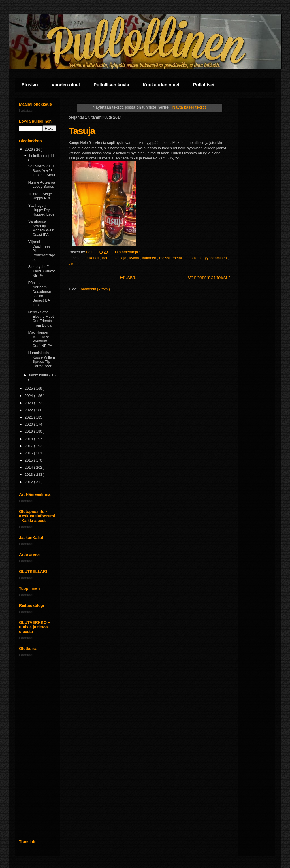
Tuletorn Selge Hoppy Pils (40, 196)
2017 (29, 446)
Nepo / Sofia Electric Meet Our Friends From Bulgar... (42, 319)
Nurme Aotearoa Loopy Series (41, 185)
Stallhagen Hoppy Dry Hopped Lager (42, 210)
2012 (29, 482)
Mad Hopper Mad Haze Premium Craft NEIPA (40, 339)
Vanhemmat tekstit (209, 278)
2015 (29, 460)
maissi (165, 258)
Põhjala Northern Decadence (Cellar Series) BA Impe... (40, 294)
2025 (29, 388)
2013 (29, 474)
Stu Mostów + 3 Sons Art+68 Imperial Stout (41, 170)
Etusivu (30, 85)
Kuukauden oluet (161, 85)
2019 (29, 431)
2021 (29, 417)
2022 (29, 410)
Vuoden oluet (66, 85)
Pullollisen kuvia (111, 85)
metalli (179, 258)
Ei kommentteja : (127, 252)
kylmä (135, 258)
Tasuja (82, 131)
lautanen (150, 258)
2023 (29, 403)
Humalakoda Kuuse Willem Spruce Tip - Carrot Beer (41, 359)
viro (72, 264)
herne (107, 258)
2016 (29, 453)
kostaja (121, 258)
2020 (29, 424)
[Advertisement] (37, 748)
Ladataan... (28, 111)
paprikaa (194, 258)
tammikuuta (39, 375)
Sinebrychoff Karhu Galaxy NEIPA (41, 271)
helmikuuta (39, 156)
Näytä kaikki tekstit (189, 107)
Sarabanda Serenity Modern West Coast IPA (41, 228)
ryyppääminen (216, 258)
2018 (29, 439)
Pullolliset (204, 85)
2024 (29, 396)
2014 (29, 467)
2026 (29, 149)
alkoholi (93, 258)
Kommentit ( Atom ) (94, 289)
